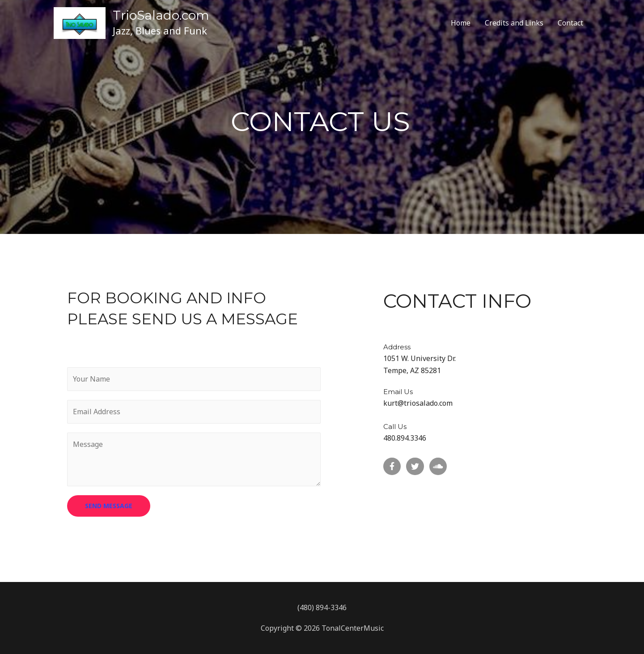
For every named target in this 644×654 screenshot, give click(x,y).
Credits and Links (514, 23)
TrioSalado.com (161, 15)
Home (461, 23)
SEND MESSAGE (109, 506)
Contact (570, 23)
